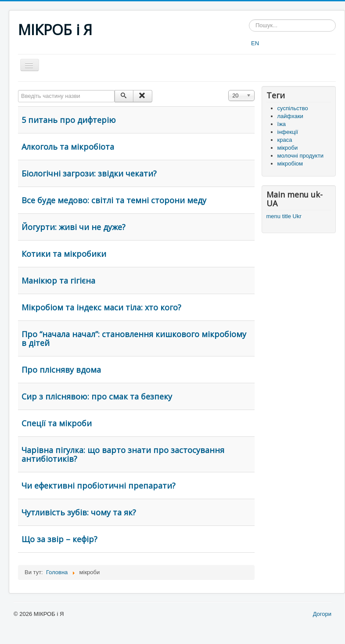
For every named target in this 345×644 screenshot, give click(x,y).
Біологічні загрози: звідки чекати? (89, 173)
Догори (322, 614)
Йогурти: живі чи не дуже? (74, 227)
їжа (282, 124)
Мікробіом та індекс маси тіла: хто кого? (101, 307)
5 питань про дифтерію (69, 120)
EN (255, 43)
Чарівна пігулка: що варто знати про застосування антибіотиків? (123, 454)
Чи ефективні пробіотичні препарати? (99, 486)
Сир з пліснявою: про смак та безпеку (97, 396)
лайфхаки (290, 116)
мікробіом (290, 164)
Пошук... (249, 20)
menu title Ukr (284, 216)
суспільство (293, 108)
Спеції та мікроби (57, 423)
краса (285, 140)
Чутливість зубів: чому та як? (79, 512)
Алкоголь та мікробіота (68, 147)
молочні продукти (300, 156)
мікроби (288, 148)
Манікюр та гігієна (58, 281)
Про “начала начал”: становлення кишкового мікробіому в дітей (134, 338)
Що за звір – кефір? (59, 539)
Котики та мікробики (64, 254)
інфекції (288, 132)
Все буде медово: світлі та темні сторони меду (114, 200)
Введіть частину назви (18, 90)
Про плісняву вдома (61, 370)
